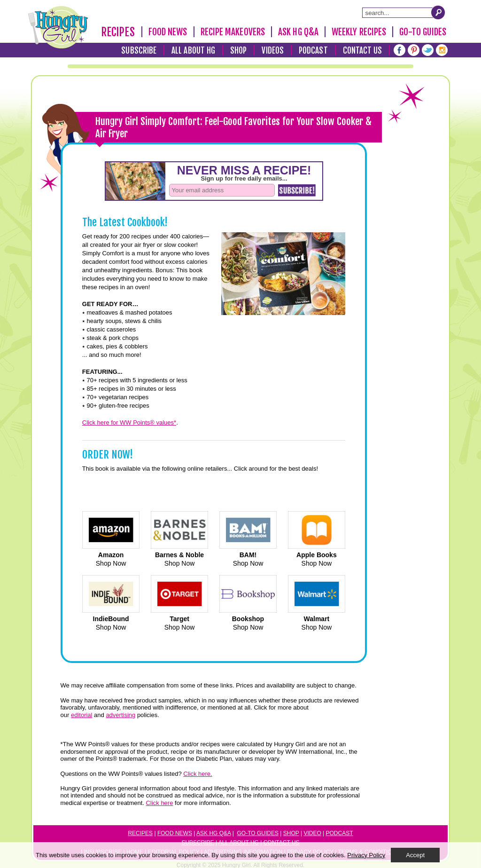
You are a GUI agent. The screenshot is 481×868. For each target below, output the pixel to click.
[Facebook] (400, 50)
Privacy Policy (366, 855)
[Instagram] (442, 50)
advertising (120, 715)
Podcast (313, 51)
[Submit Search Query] (438, 12)
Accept (415, 855)
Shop (238, 51)
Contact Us (363, 51)
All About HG (193, 51)
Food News (168, 32)
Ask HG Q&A (298, 32)
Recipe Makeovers (233, 32)
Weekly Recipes (359, 32)
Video (312, 833)
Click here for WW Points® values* (129, 422)
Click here (160, 803)
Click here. (198, 774)
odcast (341, 833)
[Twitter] (428, 50)
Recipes (118, 32)
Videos (273, 51)
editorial (82, 715)
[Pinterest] (414, 50)
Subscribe (139, 51)
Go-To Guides (423, 32)
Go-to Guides (258, 833)
